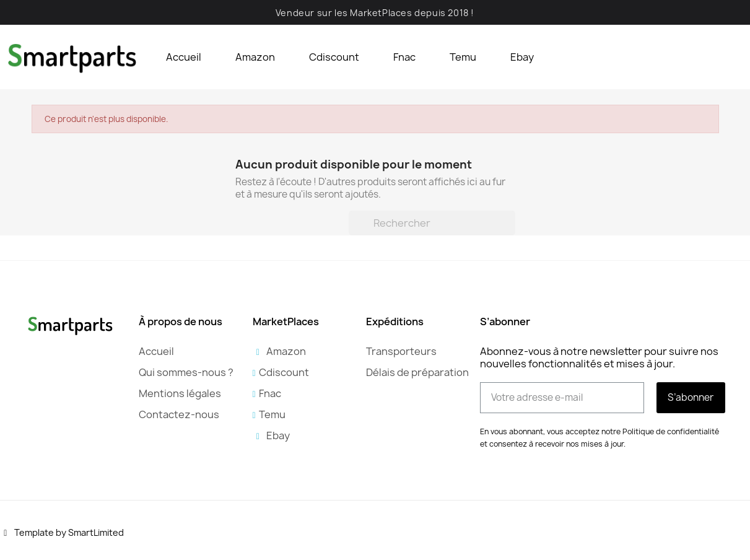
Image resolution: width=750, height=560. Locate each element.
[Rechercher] (432, 223)
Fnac (404, 57)
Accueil (184, 57)
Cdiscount (334, 57)
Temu (463, 57)
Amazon (255, 57)
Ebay (522, 57)
